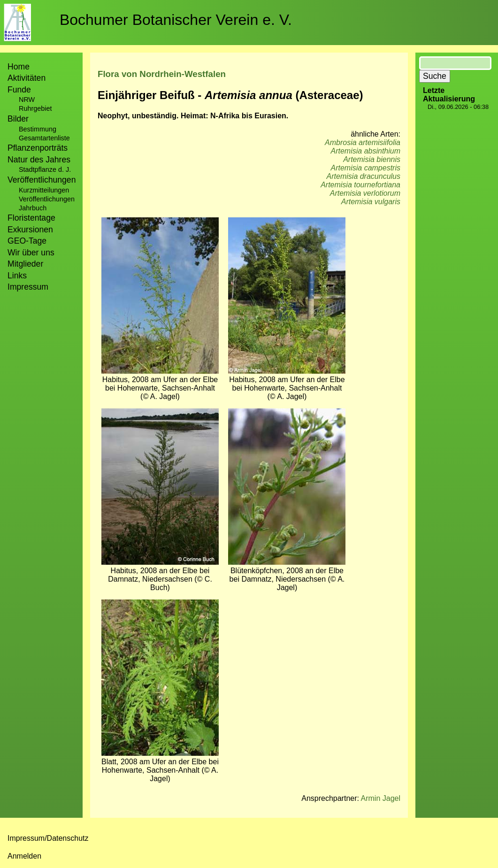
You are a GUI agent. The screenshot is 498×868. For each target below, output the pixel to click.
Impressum (28, 287)
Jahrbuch (33, 208)
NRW (27, 100)
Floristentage (31, 218)
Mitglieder (25, 264)
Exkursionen (30, 230)
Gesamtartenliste (44, 138)
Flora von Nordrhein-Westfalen (162, 74)
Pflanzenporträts (38, 148)
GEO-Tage (27, 241)
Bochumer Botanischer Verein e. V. (176, 20)
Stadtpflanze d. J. (45, 169)
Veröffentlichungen (47, 199)
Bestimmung (38, 129)
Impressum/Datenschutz (48, 838)
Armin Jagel (381, 798)
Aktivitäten (27, 78)
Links (17, 276)
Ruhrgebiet (35, 108)
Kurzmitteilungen (44, 190)
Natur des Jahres (39, 160)
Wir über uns (31, 253)
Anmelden (24, 856)
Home (19, 67)
